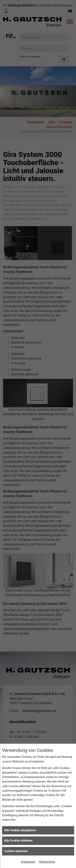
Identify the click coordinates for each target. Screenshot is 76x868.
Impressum (28, 862)
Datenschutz (47, 862)
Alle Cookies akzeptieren (20, 830)
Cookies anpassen (16, 851)
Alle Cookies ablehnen (18, 841)
